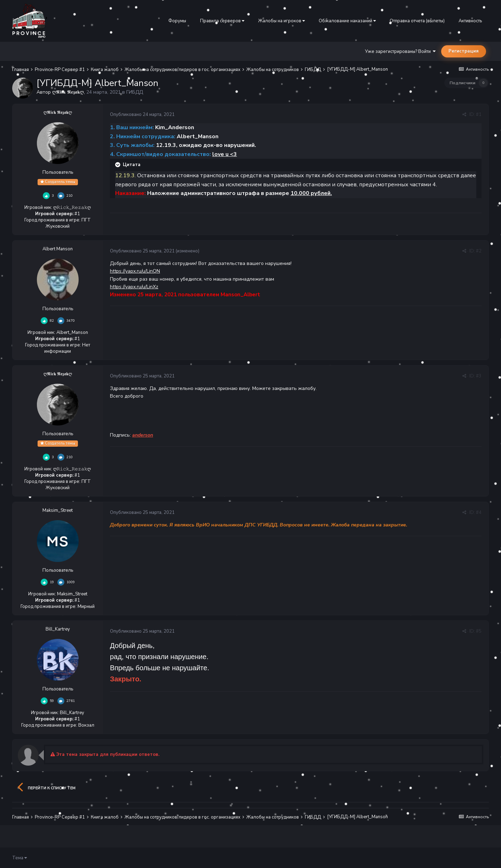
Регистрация (464, 51)
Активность (470, 21)
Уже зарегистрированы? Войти (400, 52)
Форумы (177, 21)
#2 (479, 251)
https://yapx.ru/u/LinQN (135, 271)
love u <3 (225, 154)
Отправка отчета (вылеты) (417, 21)
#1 (479, 115)
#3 (479, 376)
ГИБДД (135, 92)
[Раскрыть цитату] (118, 165)
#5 (479, 631)
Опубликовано (142, 115)
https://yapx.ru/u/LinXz (134, 287)
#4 (479, 513)
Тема (19, 858)
